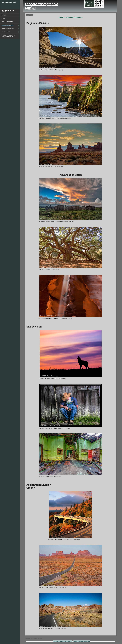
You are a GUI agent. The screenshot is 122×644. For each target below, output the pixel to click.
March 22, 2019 (30, 15)
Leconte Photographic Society (8, 11)
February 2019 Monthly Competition (62, 641)
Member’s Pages (6, 32)
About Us (4, 15)
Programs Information (8, 29)
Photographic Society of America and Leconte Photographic (8, 36)
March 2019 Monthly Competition (71, 17)
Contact (4, 18)
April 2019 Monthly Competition (82, 641)
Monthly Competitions (8, 25)
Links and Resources (7, 22)
